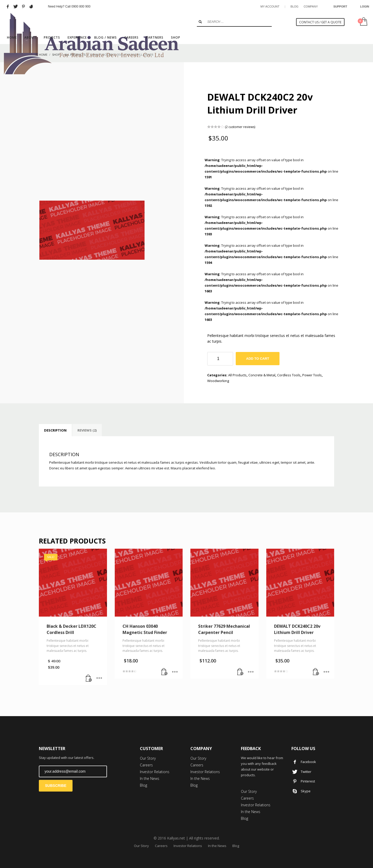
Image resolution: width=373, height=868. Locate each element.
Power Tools (312, 375)
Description (55, 430)
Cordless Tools (289, 375)
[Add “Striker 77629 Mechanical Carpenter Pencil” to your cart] (240, 672)
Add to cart (258, 359)
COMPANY (311, 6)
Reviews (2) (87, 430)
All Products (237, 375)
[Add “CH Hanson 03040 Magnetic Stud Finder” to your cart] (164, 672)
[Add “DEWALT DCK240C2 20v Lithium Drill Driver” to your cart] (316, 672)
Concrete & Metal (262, 375)
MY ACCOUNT (270, 6)
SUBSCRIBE (56, 786)
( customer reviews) (240, 127)
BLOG (295, 6)
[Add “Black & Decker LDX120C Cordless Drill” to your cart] (89, 679)
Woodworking (218, 381)
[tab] (55, 430)
